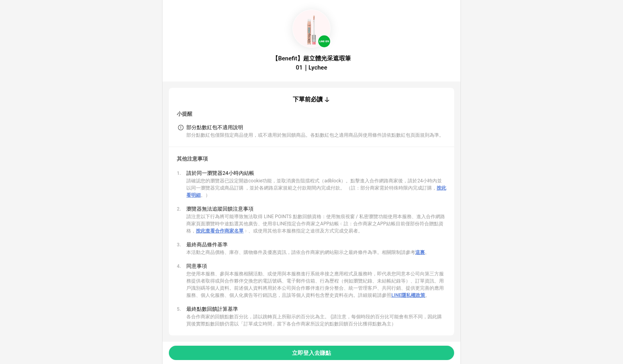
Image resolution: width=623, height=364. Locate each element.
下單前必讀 (308, 99)
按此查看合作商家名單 (220, 231)
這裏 (420, 252)
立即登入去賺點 (311, 353)
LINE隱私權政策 (408, 295)
